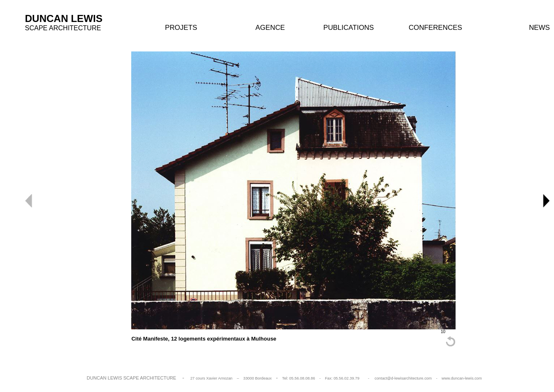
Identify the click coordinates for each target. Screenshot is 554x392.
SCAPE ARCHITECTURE (63, 28)
